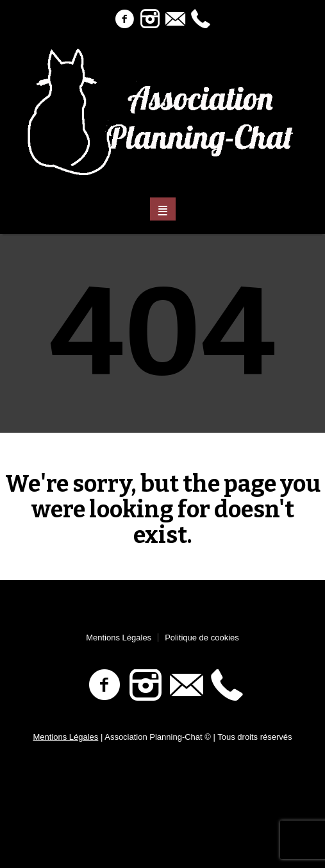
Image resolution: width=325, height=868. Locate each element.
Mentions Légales (119, 638)
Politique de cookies (202, 638)
